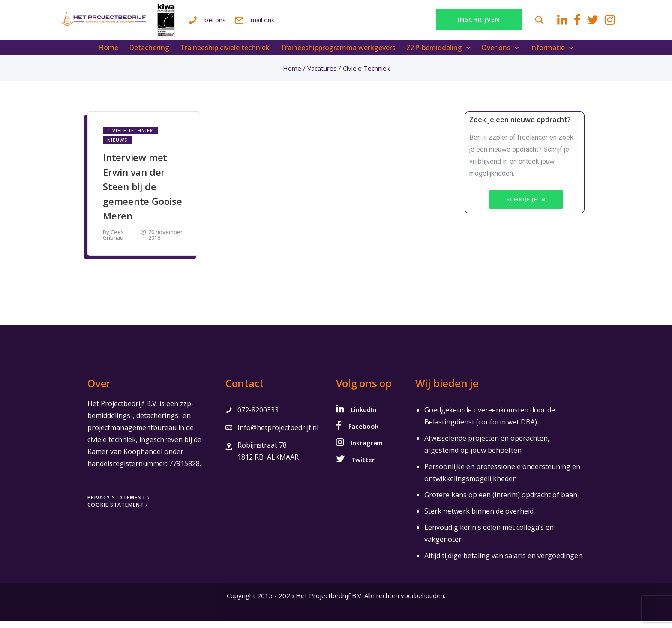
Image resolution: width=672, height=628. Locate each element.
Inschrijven (448, 23)
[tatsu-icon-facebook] (547, 24)
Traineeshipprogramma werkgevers (338, 55)
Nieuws (117, 147)
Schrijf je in (526, 207)
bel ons (270, 23)
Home (109, 55)
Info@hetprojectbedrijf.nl (278, 435)
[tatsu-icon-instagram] (579, 24)
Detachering (150, 55)
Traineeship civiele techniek (225, 55)
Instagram (367, 450)
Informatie (548, 55)
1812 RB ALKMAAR (268, 464)
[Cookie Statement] (118, 512)
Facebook (363, 433)
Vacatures (322, 75)
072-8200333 (258, 417)
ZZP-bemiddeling (435, 55)
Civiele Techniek (130, 138)
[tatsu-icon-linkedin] (532, 24)
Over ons (496, 55)
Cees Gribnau (113, 242)
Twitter (363, 467)
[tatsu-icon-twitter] (562, 24)
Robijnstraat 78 (262, 452)
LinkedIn (364, 417)
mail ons (318, 23)
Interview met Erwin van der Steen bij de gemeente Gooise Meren (142, 194)
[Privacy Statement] (119, 505)
